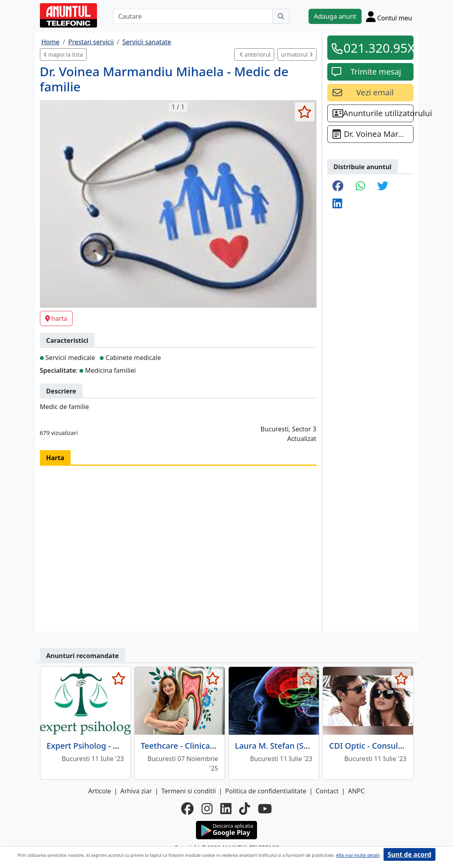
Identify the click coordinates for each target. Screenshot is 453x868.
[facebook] (187, 808)
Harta (55, 458)
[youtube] (265, 808)
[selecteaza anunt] (305, 112)
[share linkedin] (337, 204)
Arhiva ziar (136, 791)
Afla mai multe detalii (358, 855)
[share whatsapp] (360, 186)
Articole (100, 791)
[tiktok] (244, 808)
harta (56, 318)
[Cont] (389, 16)
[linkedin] (226, 808)
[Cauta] (281, 16)
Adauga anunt (335, 16)
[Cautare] (193, 16)
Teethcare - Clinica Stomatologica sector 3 (220, 746)
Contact (327, 791)
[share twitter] (383, 186)
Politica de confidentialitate (266, 791)
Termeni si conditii (189, 791)
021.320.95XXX (376, 48)
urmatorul (297, 54)
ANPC (356, 791)
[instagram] (207, 808)
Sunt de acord (409, 854)
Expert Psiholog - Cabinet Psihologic (115, 746)
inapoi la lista (63, 54)
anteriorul (255, 54)
